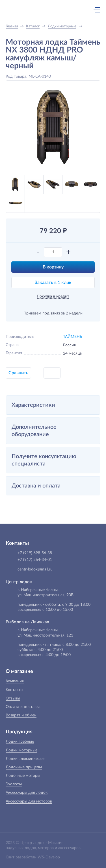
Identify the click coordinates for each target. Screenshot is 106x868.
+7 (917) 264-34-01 (35, 560)
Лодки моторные (21, 750)
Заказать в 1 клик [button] (53, 283)
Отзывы (13, 698)
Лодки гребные (20, 742)
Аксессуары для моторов (29, 801)
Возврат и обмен (21, 715)
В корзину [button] (53, 267)
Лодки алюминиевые (25, 759)
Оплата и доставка (23, 707)
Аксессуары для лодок (27, 793)
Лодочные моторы (23, 776)
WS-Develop (49, 857)
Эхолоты (14, 784)
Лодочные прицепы (24, 767)
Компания (15, 681)
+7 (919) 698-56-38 (42, 10)
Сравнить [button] (18, 373)
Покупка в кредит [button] (53, 296)
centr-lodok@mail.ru (35, 569)
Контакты (14, 690)
